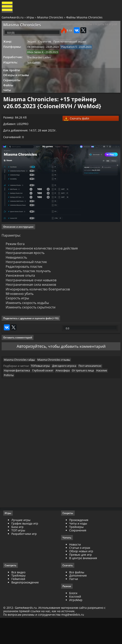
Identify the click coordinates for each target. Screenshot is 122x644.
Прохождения (79, 545)
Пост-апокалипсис (93, 387)
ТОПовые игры (42, 387)
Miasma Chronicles (51, 19)
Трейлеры (19, 601)
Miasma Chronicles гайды (21, 380)
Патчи (74, 604)
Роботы (10, 397)
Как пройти (12, 77)
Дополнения (78, 601)
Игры (31, 19)
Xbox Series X (37, 58)
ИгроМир (76, 625)
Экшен (33, 46)
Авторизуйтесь (30, 365)
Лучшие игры (22, 545)
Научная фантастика (18, 392)
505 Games (35, 69)
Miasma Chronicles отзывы (56, 380)
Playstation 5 (71, 52)
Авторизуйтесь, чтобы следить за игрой (89, 26)
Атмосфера (65, 392)
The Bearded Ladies (40, 63)
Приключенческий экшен (72, 46)
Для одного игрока (66, 387)
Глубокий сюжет (45, 392)
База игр (18, 551)
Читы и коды (78, 548)
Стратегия (47, 46)
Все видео (19, 597)
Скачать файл (78, 130)
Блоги (73, 618)
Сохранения (78, 555)
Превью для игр (80, 579)
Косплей (75, 622)
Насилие (106, 392)
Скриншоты (13, 88)
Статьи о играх (80, 573)
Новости (75, 569)
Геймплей (19, 604)
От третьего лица (86, 392)
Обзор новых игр (81, 576)
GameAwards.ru (13, 19)
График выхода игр (26, 548)
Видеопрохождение (26, 607)
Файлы (9, 93)
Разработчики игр (25, 558)
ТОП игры (19, 555)
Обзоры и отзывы (17, 82)
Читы (8, 99)
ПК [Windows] (37, 52)
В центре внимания (83, 583)
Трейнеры (76, 551)
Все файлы (77, 597)
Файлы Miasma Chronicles (85, 19)
